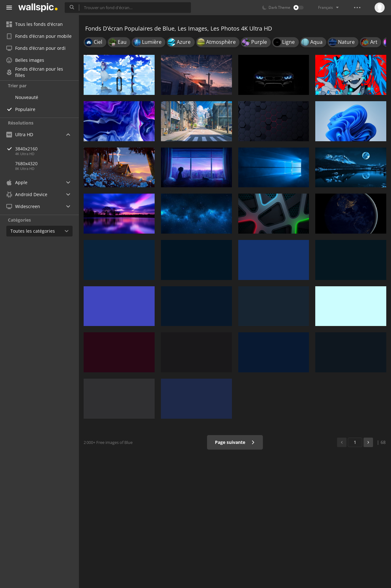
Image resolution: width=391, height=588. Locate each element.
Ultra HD (20, 134)
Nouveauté (27, 97)
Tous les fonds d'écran (35, 24)
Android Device (27, 195)
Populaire (25, 109)
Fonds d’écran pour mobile (39, 36)
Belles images (25, 60)
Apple (17, 182)
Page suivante (235, 442)
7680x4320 (26, 163)
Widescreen (23, 206)
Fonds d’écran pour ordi (36, 48)
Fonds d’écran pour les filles (35, 72)
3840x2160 (47, 149)
